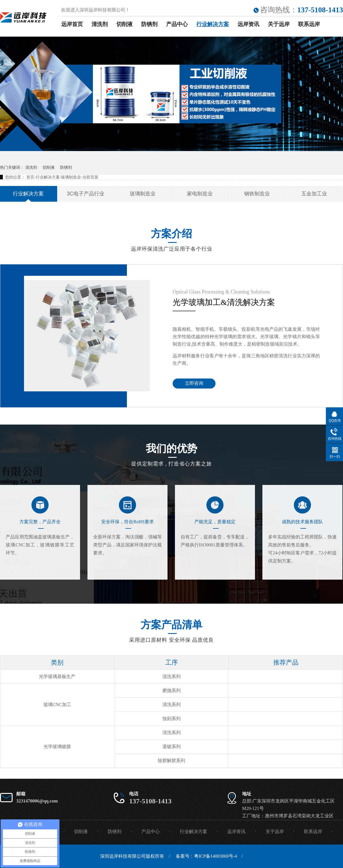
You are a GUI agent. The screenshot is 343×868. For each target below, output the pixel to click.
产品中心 (177, 24)
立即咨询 (194, 383)
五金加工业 (314, 194)
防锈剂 (149, 24)
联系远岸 (309, 24)
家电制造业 (200, 194)
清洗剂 (100, 24)
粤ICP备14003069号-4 (216, 856)
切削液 (124, 24)
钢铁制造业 (257, 194)
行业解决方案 (213, 24)
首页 (30, 177)
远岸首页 (72, 24)
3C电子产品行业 (86, 194)
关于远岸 (279, 24)
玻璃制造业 (71, 177)
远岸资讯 (248, 24)
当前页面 (90, 177)
